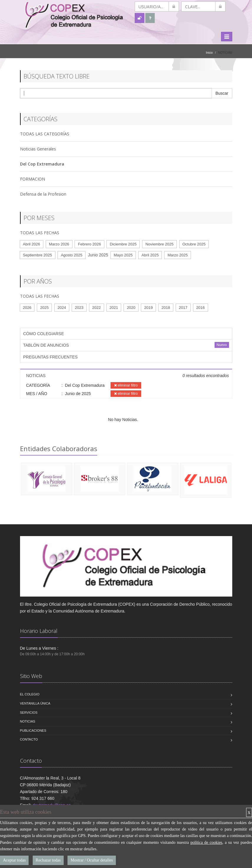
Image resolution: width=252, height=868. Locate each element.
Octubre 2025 (194, 244)
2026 (27, 308)
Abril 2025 (150, 255)
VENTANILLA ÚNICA (35, 703)
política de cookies (206, 842)
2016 (201, 308)
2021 (114, 308)
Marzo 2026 (59, 244)
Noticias (28, 721)
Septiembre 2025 (38, 255)
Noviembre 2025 (159, 244)
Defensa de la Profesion (43, 194)
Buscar (222, 93)
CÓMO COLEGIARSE (44, 334)
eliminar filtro (126, 385)
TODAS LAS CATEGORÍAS (45, 134)
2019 (148, 308)
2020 (131, 308)
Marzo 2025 (178, 255)
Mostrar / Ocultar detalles (92, 860)
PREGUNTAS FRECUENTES (51, 357)
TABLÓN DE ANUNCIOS (46, 345)
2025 (44, 308)
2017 (183, 308)
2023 (79, 308)
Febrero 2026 (89, 244)
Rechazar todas (48, 860)
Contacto (29, 739)
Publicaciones (33, 731)
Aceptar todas (14, 860)
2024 (62, 308)
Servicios (29, 713)
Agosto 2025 (71, 255)
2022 (97, 308)
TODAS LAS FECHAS (40, 233)
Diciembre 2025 (123, 244)
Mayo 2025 (123, 255)
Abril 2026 (32, 244)
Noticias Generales (38, 149)
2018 (166, 308)
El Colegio (30, 694)
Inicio (209, 53)
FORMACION (33, 179)
